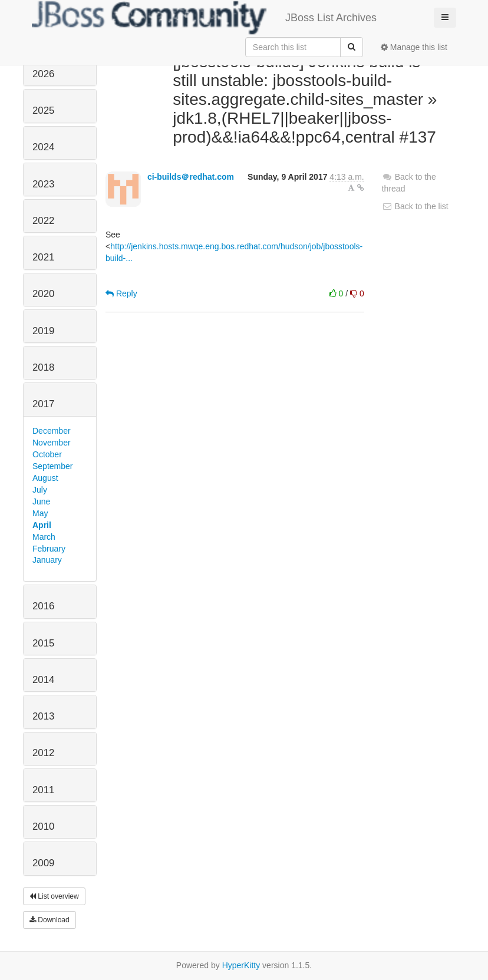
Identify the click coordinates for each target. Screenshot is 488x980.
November (52, 443)
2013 (43, 716)
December (52, 431)
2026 (43, 74)
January (47, 560)
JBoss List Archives (204, 18)
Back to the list (415, 206)
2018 (43, 367)
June (41, 501)
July (40, 490)
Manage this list (414, 47)
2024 (43, 147)
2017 (43, 404)
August (45, 478)
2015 (43, 643)
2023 (43, 184)
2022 (43, 221)
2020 (43, 294)
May (40, 513)
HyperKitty (241, 965)
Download (50, 920)
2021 (43, 257)
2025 (43, 110)
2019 (43, 331)
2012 (43, 753)
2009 (43, 863)
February (49, 549)
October (47, 454)
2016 (43, 606)
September (52, 466)
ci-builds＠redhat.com (191, 177)
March (44, 537)
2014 (43, 680)
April (42, 525)
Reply (121, 293)
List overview (54, 896)
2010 (43, 826)
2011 (43, 790)
